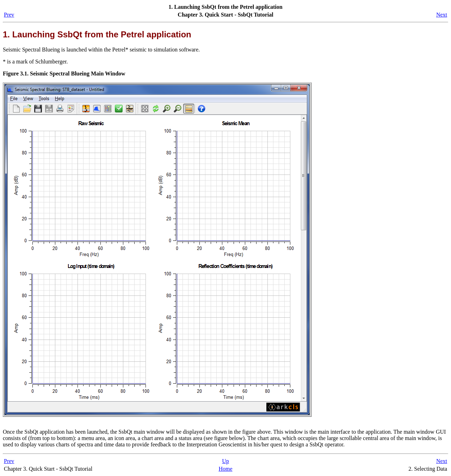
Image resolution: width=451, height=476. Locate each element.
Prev (9, 15)
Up (225, 461)
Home (225, 469)
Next (442, 15)
